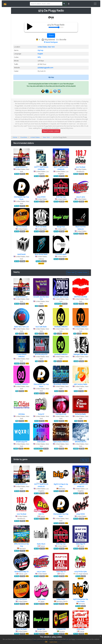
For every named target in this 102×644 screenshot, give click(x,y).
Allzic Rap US (61, 572)
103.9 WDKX (41, 197)
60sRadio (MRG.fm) (61, 327)
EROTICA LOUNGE (81, 297)
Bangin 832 (61, 227)
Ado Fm (41, 514)
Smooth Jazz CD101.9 (61, 297)
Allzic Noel (81, 629)
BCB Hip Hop (61, 197)
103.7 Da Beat (81, 167)
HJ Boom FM (61, 629)
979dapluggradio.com (45, 68)
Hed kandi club (61, 414)
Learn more (53, 642)
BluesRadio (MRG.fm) (61, 384)
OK (46, 642)
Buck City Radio (41, 227)
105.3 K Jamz (81, 197)
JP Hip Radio (41, 599)
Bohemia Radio (81, 414)
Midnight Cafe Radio (81, 354)
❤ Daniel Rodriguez (51, 42)
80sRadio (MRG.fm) (21, 384)
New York (51, 47)
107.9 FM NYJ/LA (21, 167)
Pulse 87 (41, 414)
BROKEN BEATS (81, 442)
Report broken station (51, 131)
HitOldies (21, 414)
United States (42, 47)
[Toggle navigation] (95, 4)
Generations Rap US (21, 572)
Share (51, 35)
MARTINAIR (21, 254)
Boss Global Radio (41, 254)
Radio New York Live (21, 327)
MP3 (39, 57)
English (40, 54)
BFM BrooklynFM (41, 354)
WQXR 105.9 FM (21, 442)
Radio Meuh (41, 544)
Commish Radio (61, 254)
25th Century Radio (81, 384)
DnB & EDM (41, 442)
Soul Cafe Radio (41, 327)
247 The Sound (21, 227)
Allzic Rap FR (81, 544)
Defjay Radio (61, 599)
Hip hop (40, 50)
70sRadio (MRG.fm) (81, 327)
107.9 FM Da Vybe (81, 572)
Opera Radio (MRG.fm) (61, 442)
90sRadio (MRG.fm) (61, 354)
